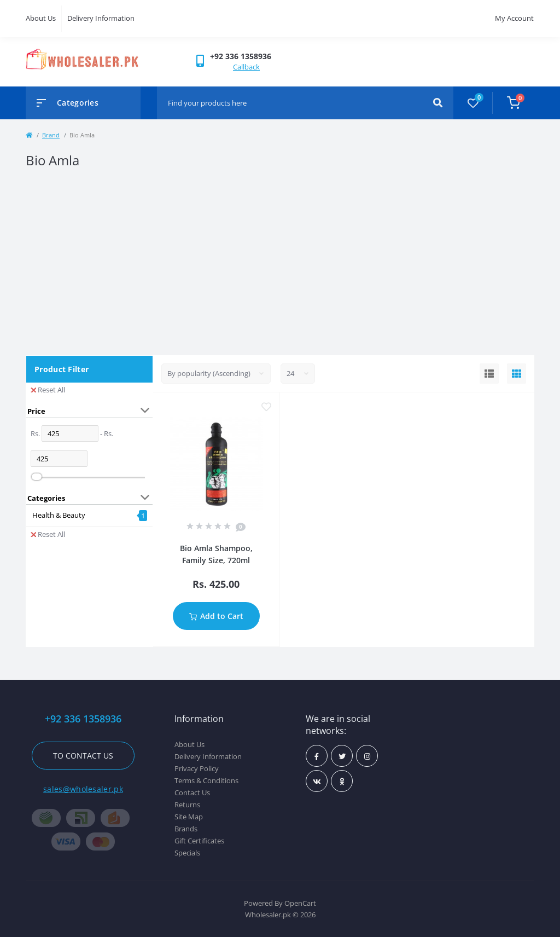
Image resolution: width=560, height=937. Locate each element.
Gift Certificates (199, 841)
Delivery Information (101, 18)
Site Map (189, 817)
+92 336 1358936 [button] (83, 719)
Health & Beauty (59, 515)
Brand (51, 135)
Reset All (48, 390)
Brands (186, 829)
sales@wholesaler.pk (83, 789)
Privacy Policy (197, 768)
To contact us (83, 756)
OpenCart (300, 903)
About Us (41, 18)
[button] (241, 56)
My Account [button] (514, 18)
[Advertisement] (280, 262)
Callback (246, 67)
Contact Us (192, 793)
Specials (187, 853)
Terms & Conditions (206, 780)
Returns (187, 805)
